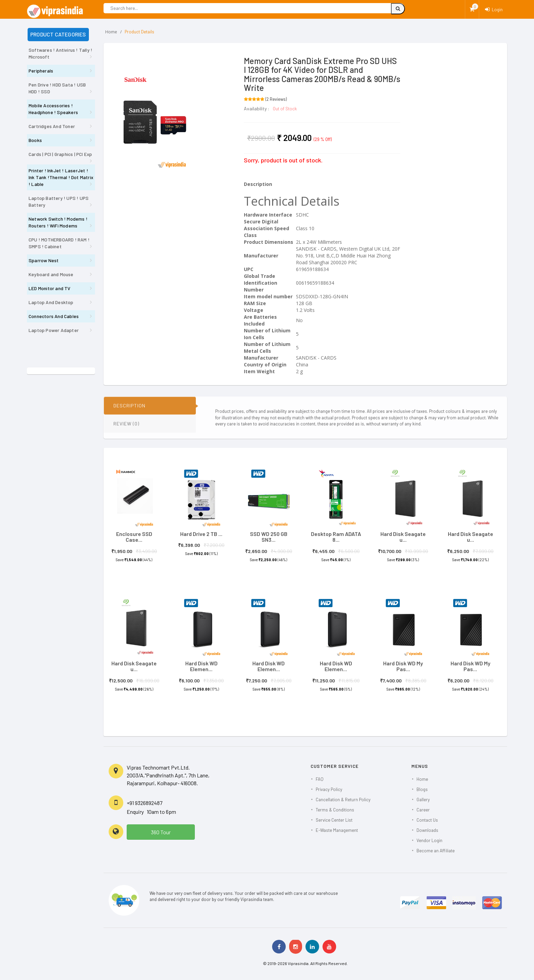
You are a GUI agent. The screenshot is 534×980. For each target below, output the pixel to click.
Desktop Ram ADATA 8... (336, 537)
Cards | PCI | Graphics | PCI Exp (60, 154)
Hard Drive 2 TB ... (201, 534)
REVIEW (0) (126, 429)
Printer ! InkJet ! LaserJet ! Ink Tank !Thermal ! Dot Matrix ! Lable (61, 177)
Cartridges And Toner (52, 126)
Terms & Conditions (335, 810)
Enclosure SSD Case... (134, 537)
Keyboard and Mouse (51, 274)
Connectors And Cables (54, 316)
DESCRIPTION (129, 411)
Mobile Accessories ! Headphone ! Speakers (53, 109)
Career (423, 810)
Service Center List (334, 820)
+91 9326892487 (145, 803)
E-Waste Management (337, 830)
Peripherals (41, 71)
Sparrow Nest (44, 260)
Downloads (427, 830)
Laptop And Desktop (51, 302)
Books (35, 140)
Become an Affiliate (436, 851)
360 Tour (161, 832)
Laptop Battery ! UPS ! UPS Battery (59, 201)
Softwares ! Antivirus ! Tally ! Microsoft (60, 53)
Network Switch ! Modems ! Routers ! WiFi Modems (58, 222)
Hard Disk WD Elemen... (201, 666)
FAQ (320, 779)
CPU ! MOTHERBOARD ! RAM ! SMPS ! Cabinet (59, 243)
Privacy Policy (329, 789)
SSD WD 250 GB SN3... (269, 537)
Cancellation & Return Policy (343, 800)
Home (111, 32)
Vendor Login (429, 840)
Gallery (423, 800)
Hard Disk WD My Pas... (403, 666)
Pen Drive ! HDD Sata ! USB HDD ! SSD (57, 88)
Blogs (422, 789)
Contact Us (427, 820)
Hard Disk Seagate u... (403, 537)
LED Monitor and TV (50, 288)
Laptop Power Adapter (54, 330)
